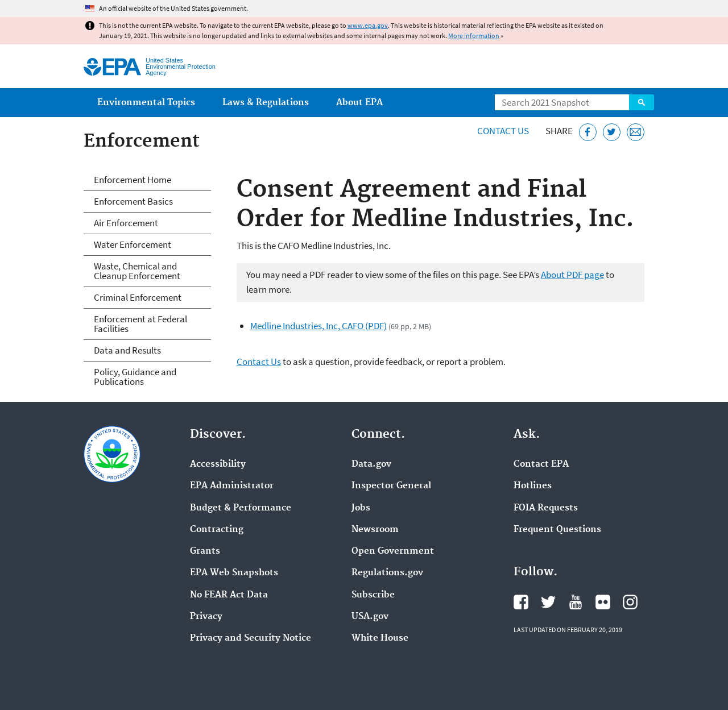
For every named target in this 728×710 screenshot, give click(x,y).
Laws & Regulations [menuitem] (266, 103)
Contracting (217, 530)
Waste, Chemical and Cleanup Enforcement (137, 271)
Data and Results (127, 350)
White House (380, 638)
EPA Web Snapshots (234, 573)
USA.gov (370, 617)
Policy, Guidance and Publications (135, 377)
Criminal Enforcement (138, 297)
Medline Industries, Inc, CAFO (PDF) (318, 326)
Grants (205, 551)
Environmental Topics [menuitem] (146, 103)
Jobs (361, 508)
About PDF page (572, 275)
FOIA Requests (546, 508)
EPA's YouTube (576, 602)
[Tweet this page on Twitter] (612, 132)
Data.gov (371, 464)
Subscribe (373, 595)
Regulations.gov (387, 573)
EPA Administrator (232, 486)
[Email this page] (636, 132)
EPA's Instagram (630, 602)
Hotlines (533, 486)
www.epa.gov (368, 25)
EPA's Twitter (548, 602)
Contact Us (503, 131)
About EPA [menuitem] (359, 103)
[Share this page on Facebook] (588, 132)
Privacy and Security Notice (251, 638)
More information (474, 36)
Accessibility (218, 464)
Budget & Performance (241, 508)
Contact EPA (541, 464)
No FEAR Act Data (229, 595)
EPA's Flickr (603, 602)
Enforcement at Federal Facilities (140, 324)
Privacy (206, 617)
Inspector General (391, 486)
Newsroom (375, 530)
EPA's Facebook (521, 602)
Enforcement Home (133, 180)
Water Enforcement (133, 244)
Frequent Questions (557, 530)
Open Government (393, 551)
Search (642, 102)
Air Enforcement (126, 223)
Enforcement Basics (133, 201)
